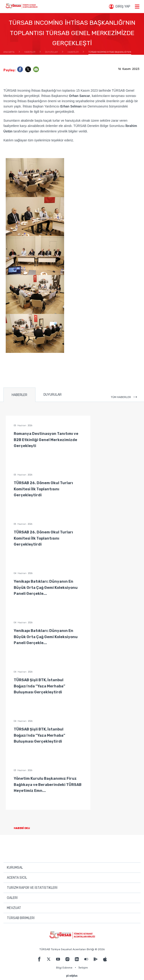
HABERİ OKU (26, 828)
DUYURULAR (53, 395)
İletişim (83, 968)
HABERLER (19, 395)
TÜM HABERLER (124, 397)
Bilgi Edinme (64, 968)
